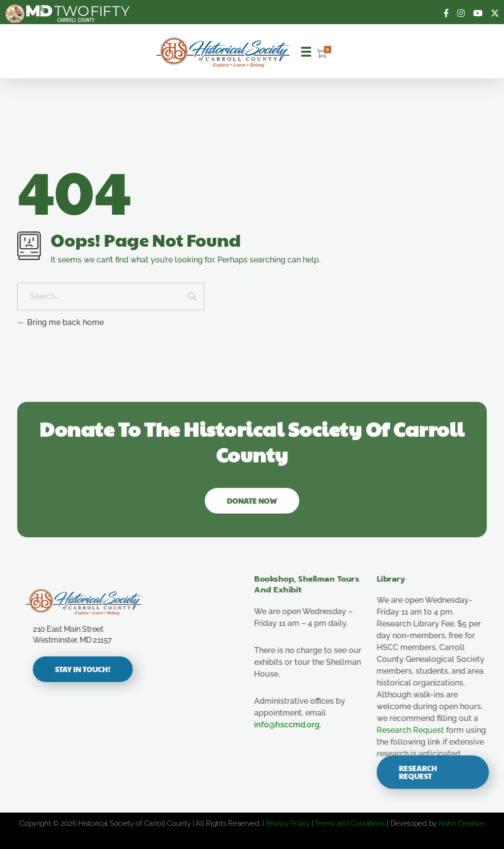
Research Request (419, 730)
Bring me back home (61, 322)
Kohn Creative (462, 823)
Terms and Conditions (350, 823)
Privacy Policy (288, 823)
